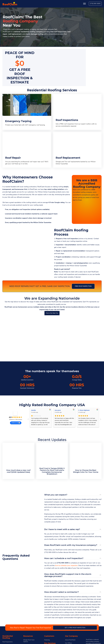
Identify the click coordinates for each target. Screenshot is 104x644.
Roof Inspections (8, 642)
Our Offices (68, 643)
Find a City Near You (52, 313)
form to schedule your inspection (66, 565)
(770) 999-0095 (95, 4)
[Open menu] (84, 4)
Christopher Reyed (84, 410)
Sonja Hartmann (59, 410)
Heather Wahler (36, 410)
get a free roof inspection (75, 628)
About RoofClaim (70, 640)
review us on (16, 423)
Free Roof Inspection (83, 286)
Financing (47, 640)
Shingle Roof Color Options (29, 641)
